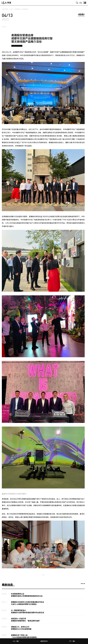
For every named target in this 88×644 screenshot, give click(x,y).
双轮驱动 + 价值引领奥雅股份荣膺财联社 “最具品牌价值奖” (26, 620)
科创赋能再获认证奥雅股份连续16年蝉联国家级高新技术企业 (27, 595)
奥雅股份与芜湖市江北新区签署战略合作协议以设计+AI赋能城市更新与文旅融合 (27, 603)
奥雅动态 (18, 9)
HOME (11, 9)
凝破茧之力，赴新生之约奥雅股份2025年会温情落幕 (21, 628)
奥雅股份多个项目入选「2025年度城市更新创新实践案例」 (24, 636)
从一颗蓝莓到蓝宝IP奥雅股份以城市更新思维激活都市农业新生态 (27, 611)
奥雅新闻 (25, 9)
